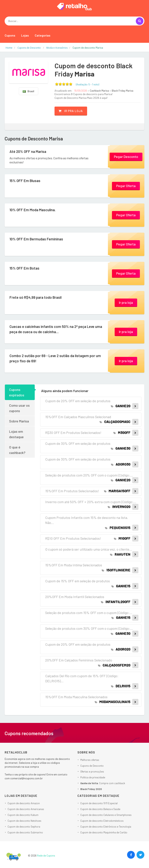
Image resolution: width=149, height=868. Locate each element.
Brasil (28, 91)
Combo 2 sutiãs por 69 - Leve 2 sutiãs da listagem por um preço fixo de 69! (55, 359)
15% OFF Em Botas (27, 268)
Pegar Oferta (126, 185)
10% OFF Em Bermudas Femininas (41, 239)
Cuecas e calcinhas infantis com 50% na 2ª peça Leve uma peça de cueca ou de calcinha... (54, 330)
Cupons (10, 35)
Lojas (25, 35)
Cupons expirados (17, 392)
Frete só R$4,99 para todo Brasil (40, 298)
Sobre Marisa (19, 421)
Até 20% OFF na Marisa (31, 152)
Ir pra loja (74, 111)
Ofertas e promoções (92, 771)
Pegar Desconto (126, 156)
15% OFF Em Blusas (27, 181)
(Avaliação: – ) (87, 84)
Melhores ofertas (90, 759)
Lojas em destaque (16, 434)
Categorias (43, 35)
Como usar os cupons (19, 408)
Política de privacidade (93, 777)
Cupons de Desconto (92, 765)
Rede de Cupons (46, 855)
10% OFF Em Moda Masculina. (37, 210)
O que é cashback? (17, 450)
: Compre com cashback (103, 783)
